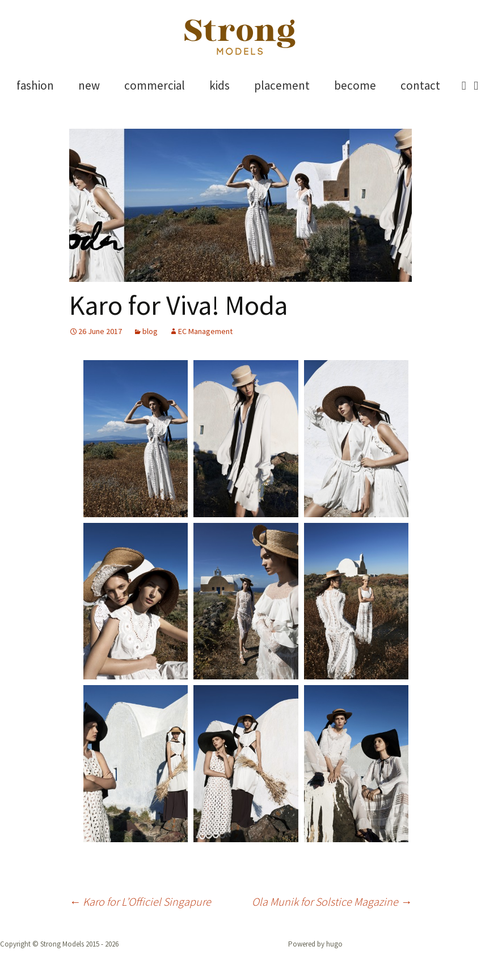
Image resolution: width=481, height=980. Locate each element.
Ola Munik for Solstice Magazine (332, 901)
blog (150, 331)
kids (220, 85)
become (355, 85)
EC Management (205, 331)
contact (420, 85)
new (89, 85)
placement (282, 85)
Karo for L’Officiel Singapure (140, 901)
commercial (155, 85)
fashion (35, 85)
